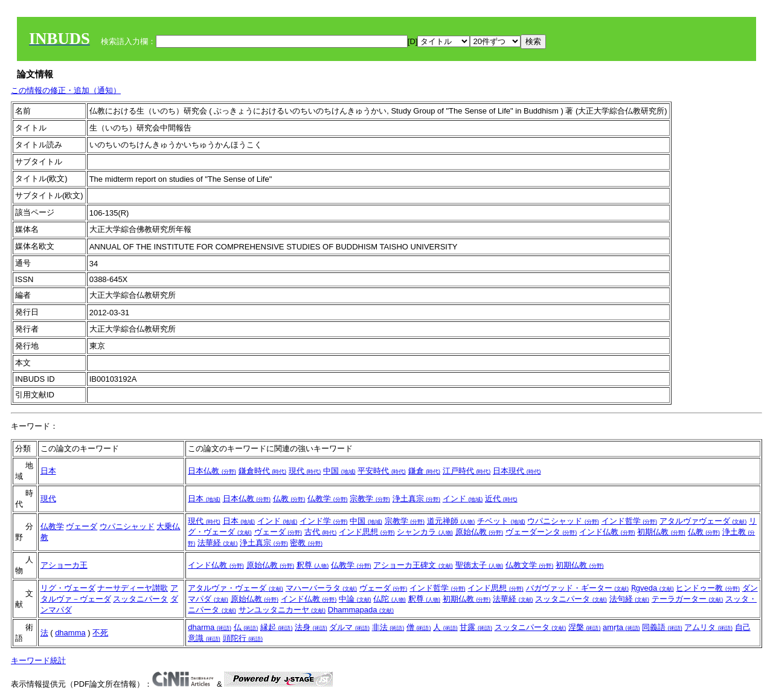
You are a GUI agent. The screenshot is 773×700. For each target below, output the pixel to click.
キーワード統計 (38, 660)
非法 (388, 627)
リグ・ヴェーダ (68, 588)
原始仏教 (480, 532)
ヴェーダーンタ (541, 532)
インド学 (324, 521)
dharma (210, 627)
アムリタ (708, 627)
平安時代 (382, 471)
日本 (48, 471)
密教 (306, 543)
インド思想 (367, 532)
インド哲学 (630, 521)
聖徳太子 (480, 565)
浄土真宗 (417, 499)
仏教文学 (530, 565)
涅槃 (585, 627)
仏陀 (390, 599)
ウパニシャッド (127, 526)
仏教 (289, 499)
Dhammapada (361, 610)
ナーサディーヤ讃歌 (133, 588)
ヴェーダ (82, 526)
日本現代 (517, 471)
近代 (501, 499)
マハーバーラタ (322, 588)
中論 (355, 599)
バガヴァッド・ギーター (578, 588)
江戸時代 (467, 471)
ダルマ (349, 627)
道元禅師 (451, 521)
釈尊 (313, 565)
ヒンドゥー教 (708, 588)
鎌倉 (425, 471)
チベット (501, 521)
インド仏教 (607, 532)
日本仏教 (212, 471)
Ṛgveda (653, 588)
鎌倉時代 (263, 471)
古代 (321, 532)
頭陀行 (243, 638)
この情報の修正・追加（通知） (66, 90)
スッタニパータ (140, 599)
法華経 (218, 543)
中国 (339, 471)
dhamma (70, 633)
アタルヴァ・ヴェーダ (236, 588)
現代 (305, 471)
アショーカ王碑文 (413, 565)
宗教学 (370, 499)
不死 (100, 633)
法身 (311, 627)
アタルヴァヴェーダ (703, 521)
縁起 (277, 627)
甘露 (476, 627)
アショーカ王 (64, 565)
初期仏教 (661, 532)
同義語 (662, 627)
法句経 (630, 599)
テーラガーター (688, 599)
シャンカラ (425, 532)
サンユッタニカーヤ (282, 610)
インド (463, 499)
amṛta (621, 627)
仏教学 (328, 499)
